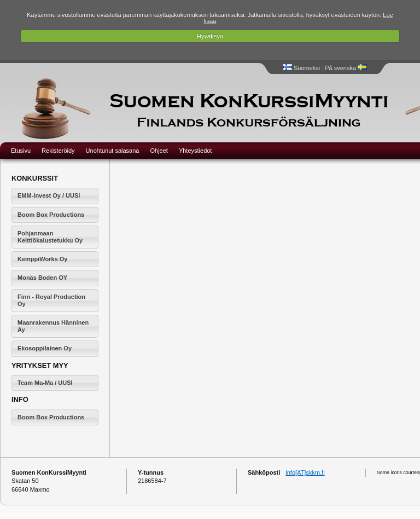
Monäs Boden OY (42, 278)
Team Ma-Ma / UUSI (45, 383)
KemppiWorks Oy (43, 259)
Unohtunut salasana (113, 151)
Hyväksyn (210, 36)
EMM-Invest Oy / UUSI (49, 195)
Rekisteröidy (58, 151)
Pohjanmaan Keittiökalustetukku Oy (50, 237)
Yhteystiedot (196, 151)
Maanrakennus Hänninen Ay (53, 326)
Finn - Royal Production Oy (51, 300)
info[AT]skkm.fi (305, 472)
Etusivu (21, 151)
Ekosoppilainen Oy (45, 348)
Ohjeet (159, 151)
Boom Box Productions (51, 215)
